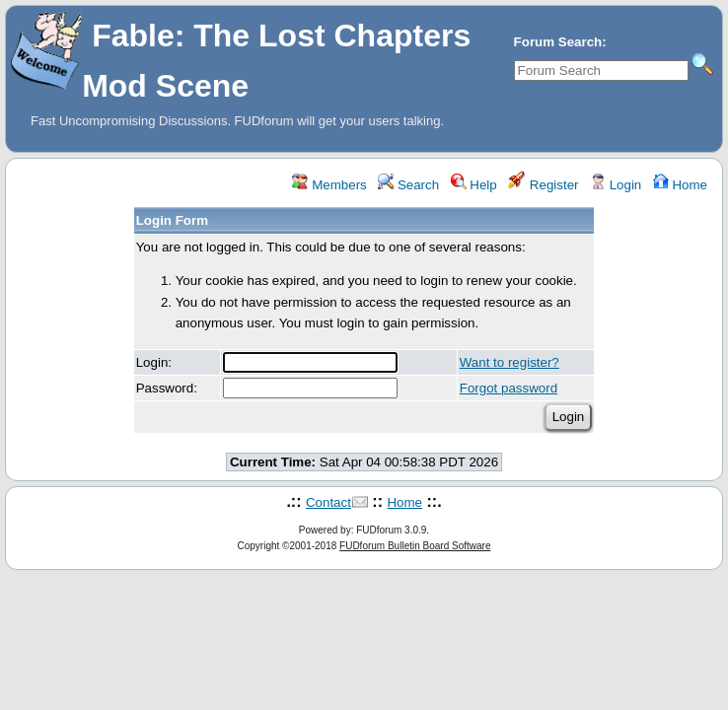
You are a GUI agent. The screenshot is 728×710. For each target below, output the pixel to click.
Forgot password (509, 388)
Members (329, 185)
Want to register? (510, 362)
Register (543, 185)
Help (474, 185)
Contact (328, 502)
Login (616, 185)
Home (680, 185)
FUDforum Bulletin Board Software (415, 546)
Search (408, 185)
